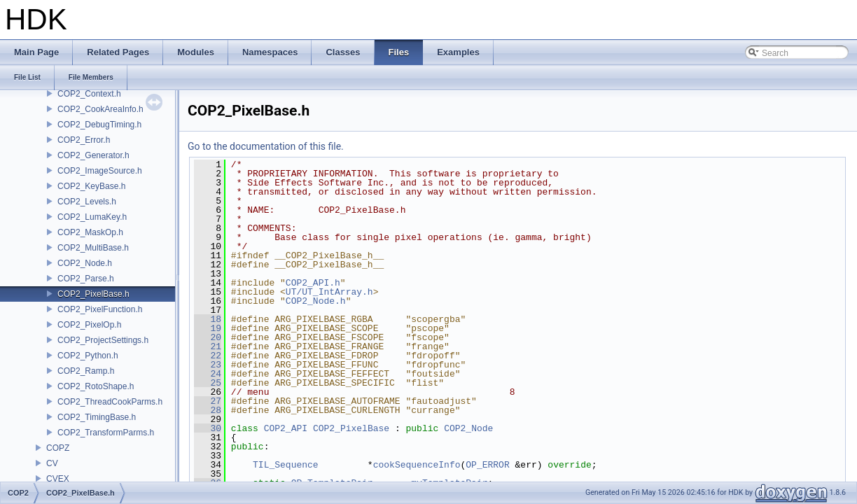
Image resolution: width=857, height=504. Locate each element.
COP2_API (286, 428)
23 (208, 365)
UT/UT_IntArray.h (329, 292)
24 (208, 374)
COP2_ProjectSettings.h (103, 340)
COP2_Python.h (88, 356)
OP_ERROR (487, 465)
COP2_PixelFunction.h (100, 309)
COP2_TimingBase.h (97, 417)
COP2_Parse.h (86, 279)
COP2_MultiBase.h (93, 248)
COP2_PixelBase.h (93, 294)
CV (52, 463)
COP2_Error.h (84, 140)
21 (208, 346)
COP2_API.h (313, 283)
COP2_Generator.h (93, 155)
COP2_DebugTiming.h (99, 125)
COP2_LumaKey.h (92, 217)
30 (208, 428)
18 (208, 319)
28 (208, 410)
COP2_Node (468, 428)
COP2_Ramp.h (86, 371)
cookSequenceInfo (417, 465)
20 (208, 337)
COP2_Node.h (85, 263)
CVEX (58, 479)
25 (208, 383)
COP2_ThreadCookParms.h (110, 402)
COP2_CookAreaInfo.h (100, 109)
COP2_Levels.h (87, 202)
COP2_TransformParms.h (106, 433)
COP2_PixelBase (351, 428)
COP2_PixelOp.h (89, 325)
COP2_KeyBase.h (91, 186)
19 (208, 328)
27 (208, 401)
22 (208, 356)
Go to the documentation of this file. (266, 146)
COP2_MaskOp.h (90, 232)
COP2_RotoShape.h (96, 386)
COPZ (58, 448)
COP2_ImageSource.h (100, 171)
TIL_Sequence (286, 465)
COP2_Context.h (89, 94)
